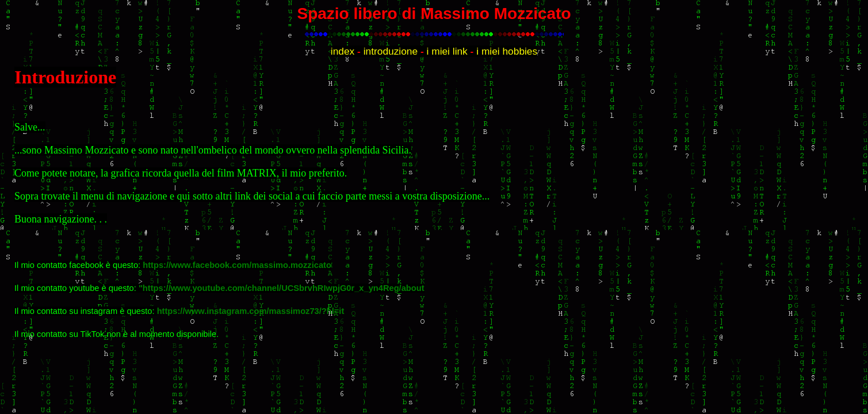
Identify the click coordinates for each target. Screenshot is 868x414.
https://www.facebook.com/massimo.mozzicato (237, 265)
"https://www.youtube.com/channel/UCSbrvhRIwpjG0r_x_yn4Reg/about (282, 288)
